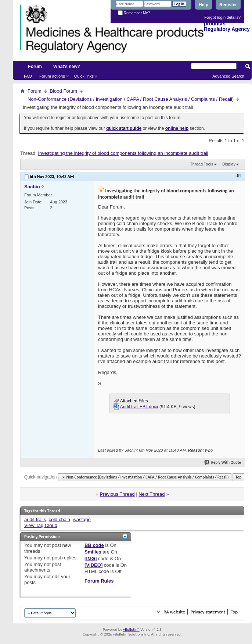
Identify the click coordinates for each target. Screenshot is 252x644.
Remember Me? (134, 13)
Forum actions (52, 76)
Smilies (93, 552)
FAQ (28, 76)
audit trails (35, 520)
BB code (94, 545)
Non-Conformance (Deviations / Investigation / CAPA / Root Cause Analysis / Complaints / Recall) (131, 99)
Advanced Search (228, 76)
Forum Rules (99, 581)
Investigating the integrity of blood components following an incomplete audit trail (123, 153)
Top (238, 477)
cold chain (59, 520)
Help (204, 5)
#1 (239, 176)
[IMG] (91, 558)
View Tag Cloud (41, 525)
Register (228, 5)
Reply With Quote (223, 462)
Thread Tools (201, 164)
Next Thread (152, 494)
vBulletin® (131, 629)
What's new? (67, 67)
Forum (35, 67)
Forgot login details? (222, 17)
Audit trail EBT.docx (139, 407)
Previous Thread (117, 494)
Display (229, 164)
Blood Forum (64, 91)
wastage (82, 520)
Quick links (84, 76)
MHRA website (171, 612)
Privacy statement (208, 612)
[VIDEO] (93, 565)
